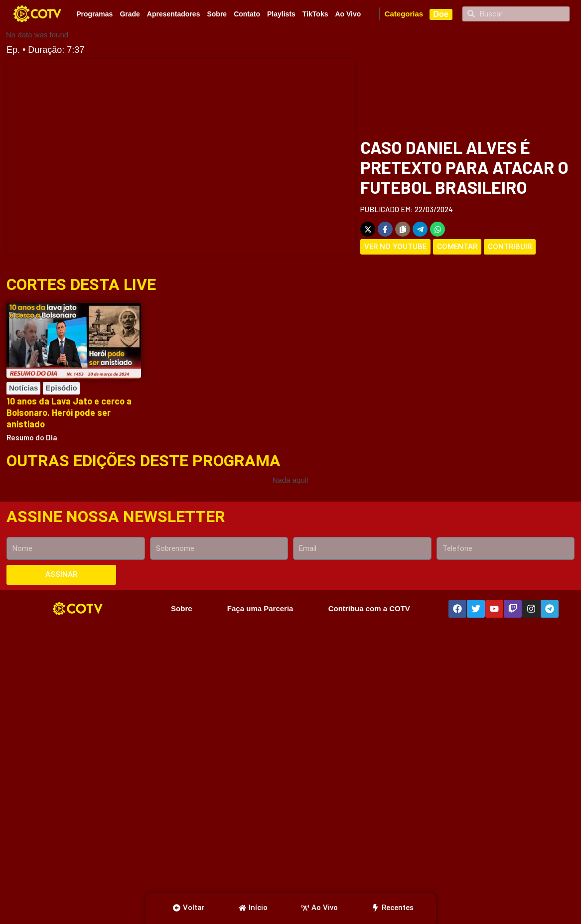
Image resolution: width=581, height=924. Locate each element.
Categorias (404, 14)
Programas (94, 14)
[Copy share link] (403, 229)
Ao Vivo (348, 14)
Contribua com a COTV (369, 608)
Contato (247, 14)
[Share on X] (368, 229)
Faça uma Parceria (260, 608)
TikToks (315, 14)
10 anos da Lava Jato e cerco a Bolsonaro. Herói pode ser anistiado (69, 413)
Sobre (217, 14)
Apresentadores (174, 14)
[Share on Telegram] (420, 229)
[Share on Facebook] (385, 229)
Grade (130, 14)
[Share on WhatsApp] (437, 229)
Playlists (281, 14)
